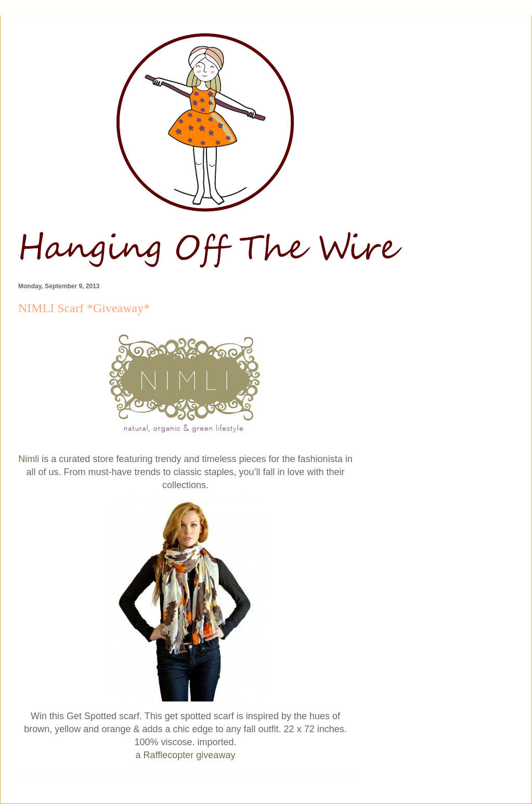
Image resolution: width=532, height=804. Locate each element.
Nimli (29, 459)
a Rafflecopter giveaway (186, 755)
